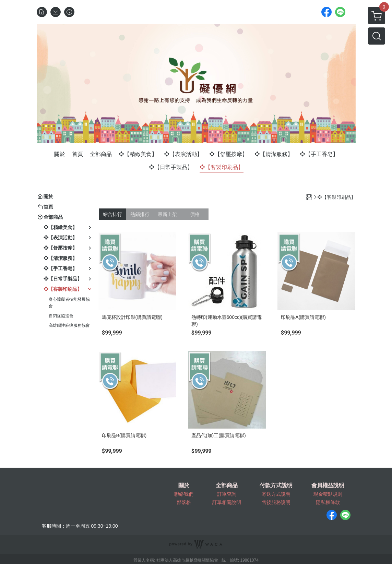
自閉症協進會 (61, 316)
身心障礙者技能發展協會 (69, 303)
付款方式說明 (276, 485)
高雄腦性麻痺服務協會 (69, 325)
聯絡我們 (184, 494)
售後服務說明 (276, 502)
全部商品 (227, 485)
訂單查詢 (227, 494)
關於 (184, 485)
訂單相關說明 (227, 502)
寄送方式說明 (276, 494)
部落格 (184, 502)
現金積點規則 (328, 494)
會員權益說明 (328, 485)
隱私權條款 (328, 502)
